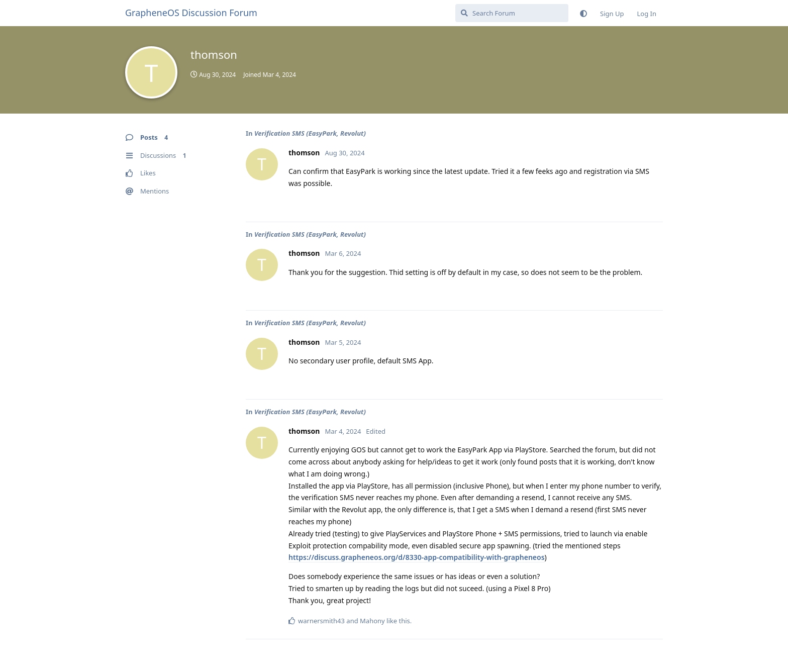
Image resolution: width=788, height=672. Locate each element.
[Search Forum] (512, 13)
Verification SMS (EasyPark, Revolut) (310, 133)
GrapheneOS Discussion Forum (191, 13)
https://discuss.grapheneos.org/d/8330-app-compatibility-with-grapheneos (417, 557)
